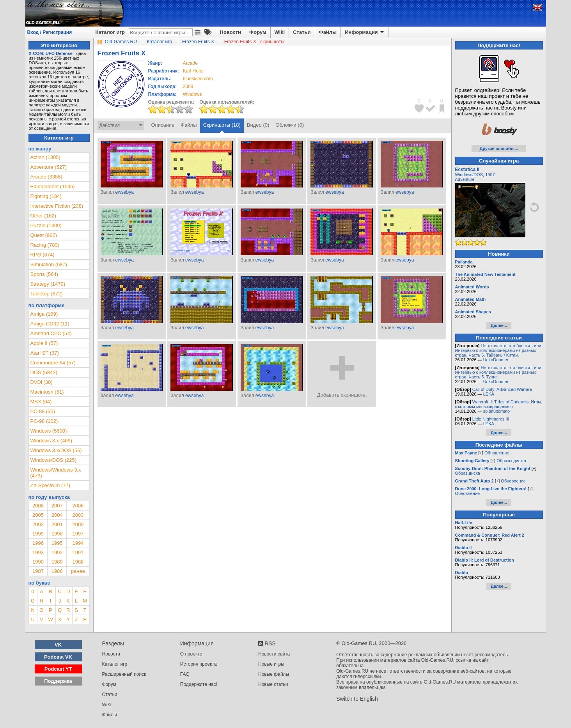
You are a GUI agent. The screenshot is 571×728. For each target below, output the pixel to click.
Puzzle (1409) (46, 225)
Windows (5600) (49, 431)
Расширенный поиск (124, 674)
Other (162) (43, 216)
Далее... (499, 325)
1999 (38, 534)
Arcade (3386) (46, 177)
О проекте (191, 654)
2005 (38, 515)
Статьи (302, 32)
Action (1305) (45, 157)
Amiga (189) (44, 314)
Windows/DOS (469, 175)
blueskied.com (198, 79)
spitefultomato (497, 411)
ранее (78, 571)
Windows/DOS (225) (53, 460)
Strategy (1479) (48, 284)
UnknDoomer (496, 360)
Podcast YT (58, 669)
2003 (188, 87)
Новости (231, 32)
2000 (78, 524)
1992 (57, 552)
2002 (38, 524)
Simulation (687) (49, 264)
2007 (57, 506)
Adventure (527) (49, 167)
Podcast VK (58, 657)
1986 (57, 571)
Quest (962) (44, 235)
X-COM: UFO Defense (51, 53)
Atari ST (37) (45, 353)
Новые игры (271, 664)
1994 (78, 543)
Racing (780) (45, 245)
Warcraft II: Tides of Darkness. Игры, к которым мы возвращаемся (499, 404)
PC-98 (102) (44, 421)
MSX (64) (41, 402)
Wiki (280, 32)
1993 (38, 552)
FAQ (185, 674)
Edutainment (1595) (53, 186)
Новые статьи (273, 684)
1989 (57, 562)
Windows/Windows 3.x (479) (56, 473)
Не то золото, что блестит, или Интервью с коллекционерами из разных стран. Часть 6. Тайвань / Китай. (498, 350)
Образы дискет (512, 461)
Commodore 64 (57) (53, 363)
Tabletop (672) (47, 294)
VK (58, 645)
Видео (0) (258, 125)
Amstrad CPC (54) (51, 333)
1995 (57, 543)
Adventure (465, 179)
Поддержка (58, 681)
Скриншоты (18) (222, 125)
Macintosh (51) (47, 392)
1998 (57, 534)
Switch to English (357, 699)
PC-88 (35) (43, 411)
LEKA (489, 394)
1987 (38, 571)
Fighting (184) (46, 196)
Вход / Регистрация (50, 32)
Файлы (328, 32)
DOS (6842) (44, 372)
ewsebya (124, 192)
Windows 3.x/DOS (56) (56, 450)
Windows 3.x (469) (51, 441)
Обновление (497, 453)
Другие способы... (499, 148)
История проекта (199, 664)
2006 (78, 506)
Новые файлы (274, 674)
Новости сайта (274, 654)
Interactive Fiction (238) (57, 206)
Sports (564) (44, 274)
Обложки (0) (290, 125)
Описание (163, 125)
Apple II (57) (44, 343)
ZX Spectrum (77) (51, 485)
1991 (78, 552)
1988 (78, 562)
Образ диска (468, 473)
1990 (38, 562)
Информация (365, 32)
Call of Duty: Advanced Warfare (502, 389)
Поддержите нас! (199, 684)
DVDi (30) (42, 382)
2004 (57, 515)
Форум (258, 32)
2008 (38, 506)
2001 (57, 524)
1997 (78, 534)
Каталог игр (110, 32)
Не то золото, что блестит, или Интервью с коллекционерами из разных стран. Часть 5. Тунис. (498, 372)
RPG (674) (43, 255)
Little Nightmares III (491, 419)
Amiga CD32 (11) (50, 324)
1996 (38, 543)
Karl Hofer (193, 71)
